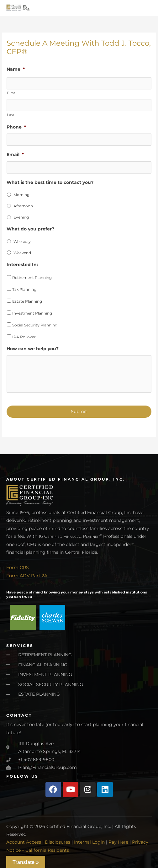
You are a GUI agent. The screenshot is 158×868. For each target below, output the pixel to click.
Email (15, 154)
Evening (21, 217)
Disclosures (58, 842)
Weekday (22, 242)
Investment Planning (32, 313)
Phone (16, 127)
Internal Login (89, 842)
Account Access (24, 842)
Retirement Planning (32, 278)
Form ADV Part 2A (27, 576)
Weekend (22, 253)
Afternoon (23, 206)
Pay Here (118, 842)
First (11, 93)
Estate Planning (27, 301)
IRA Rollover (24, 337)
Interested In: (22, 265)
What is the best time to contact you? (50, 182)
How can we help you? (33, 349)
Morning (21, 195)
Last (11, 115)
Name (16, 69)
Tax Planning (24, 289)
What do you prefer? (30, 229)
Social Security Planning (35, 325)
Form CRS (18, 568)
